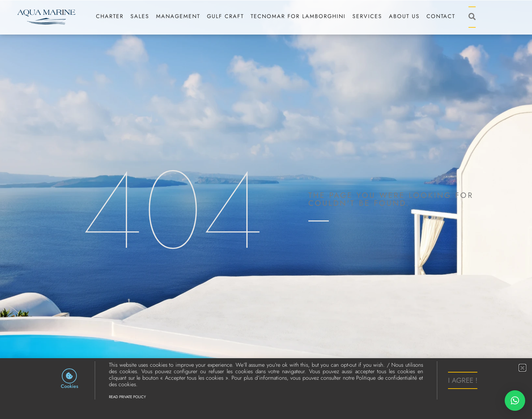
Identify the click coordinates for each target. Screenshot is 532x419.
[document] (266, 209)
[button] (515, 401)
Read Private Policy (127, 397)
